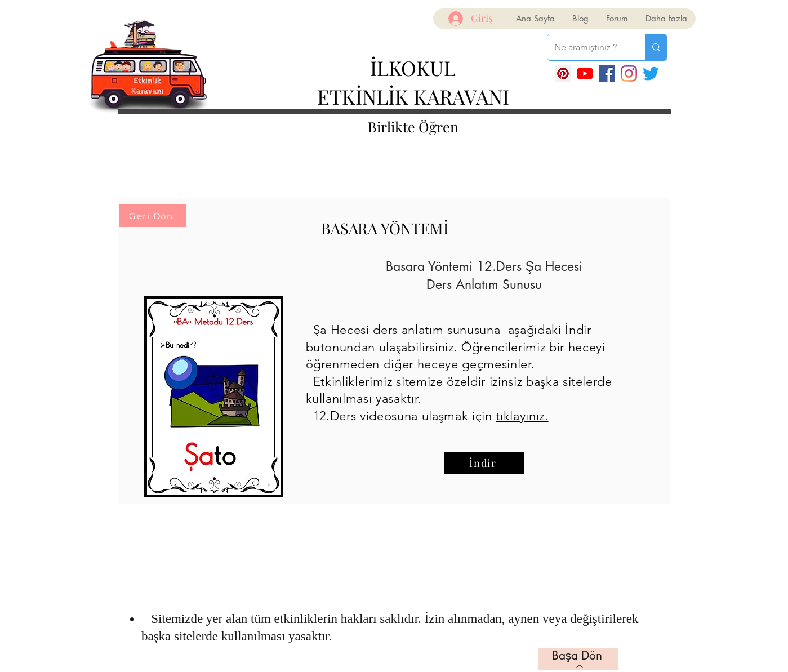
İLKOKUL (413, 68)
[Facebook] (607, 74)
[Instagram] (629, 74)
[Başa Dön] (578, 659)
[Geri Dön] (152, 216)
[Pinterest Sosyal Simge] (563, 74)
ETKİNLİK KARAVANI (413, 96)
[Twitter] (651, 74)
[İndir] (484, 463)
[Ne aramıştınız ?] (588, 47)
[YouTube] (585, 74)
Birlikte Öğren (413, 126)
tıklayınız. (522, 416)
